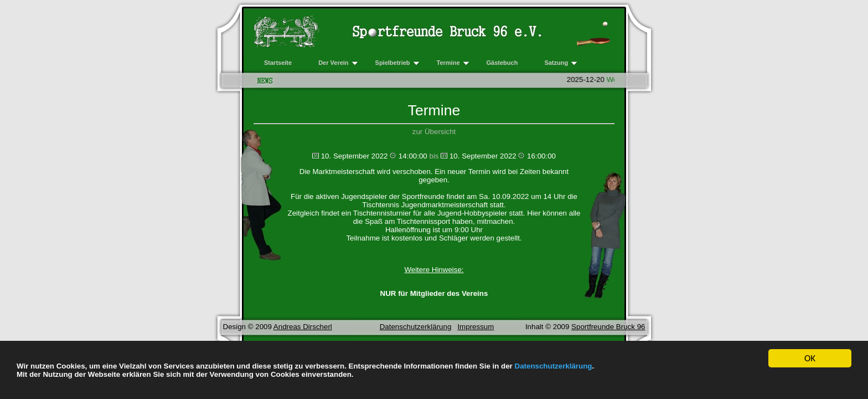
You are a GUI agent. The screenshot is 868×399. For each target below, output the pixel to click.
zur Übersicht (434, 132)
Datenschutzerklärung (554, 366)
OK (810, 359)
